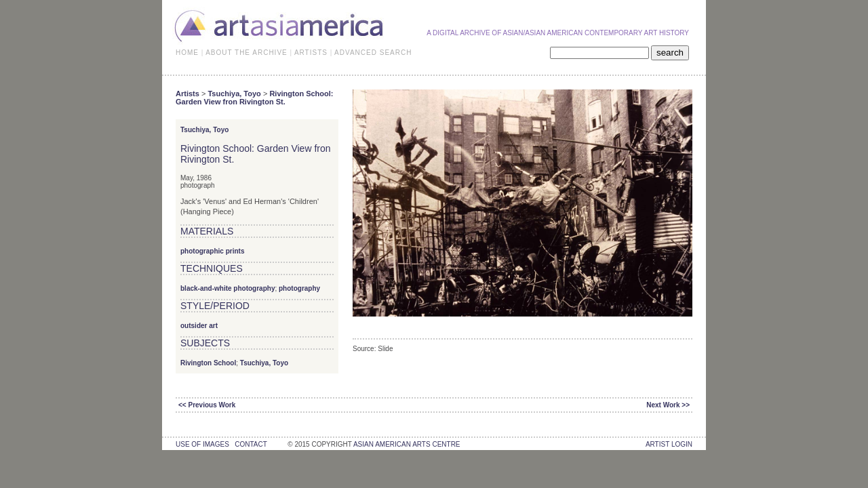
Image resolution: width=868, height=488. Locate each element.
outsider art (199, 326)
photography (299, 288)
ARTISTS (311, 53)
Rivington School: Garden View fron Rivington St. (255, 98)
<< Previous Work (207, 405)
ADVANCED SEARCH (373, 53)
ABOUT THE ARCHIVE (246, 53)
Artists (188, 94)
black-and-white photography (228, 288)
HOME (187, 53)
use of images (202, 444)
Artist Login (669, 444)
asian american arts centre (407, 444)
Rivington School (208, 363)
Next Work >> (668, 405)
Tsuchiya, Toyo (234, 94)
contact (251, 444)
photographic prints (212, 251)
